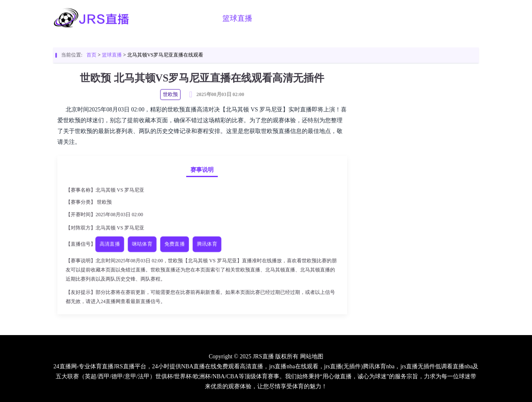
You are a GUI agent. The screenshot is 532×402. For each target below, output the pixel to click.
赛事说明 (202, 170)
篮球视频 (322, 18)
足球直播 (195, 18)
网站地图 (312, 356)
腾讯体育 (207, 244)
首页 (160, 18)
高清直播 (110, 244)
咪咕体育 (142, 244)
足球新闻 (365, 18)
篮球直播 (237, 18)
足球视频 (280, 18)
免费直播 (175, 244)
